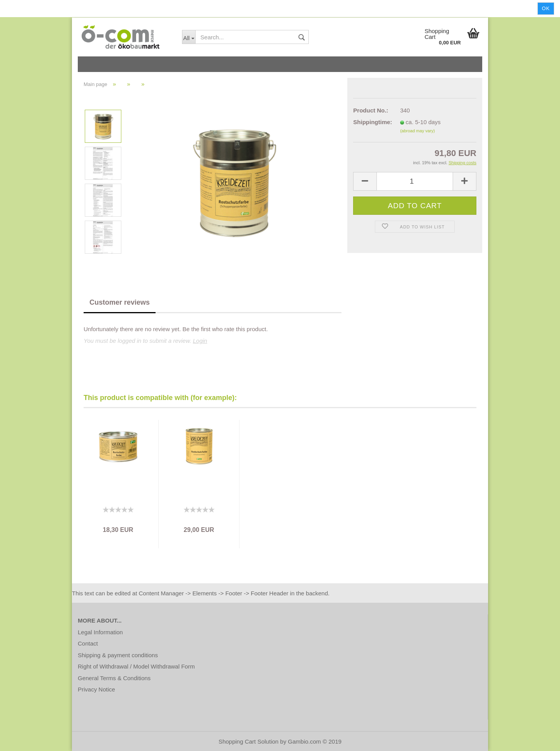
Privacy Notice (96, 689)
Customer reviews (120, 302)
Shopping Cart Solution (248, 741)
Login (200, 341)
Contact (88, 643)
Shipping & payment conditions (118, 655)
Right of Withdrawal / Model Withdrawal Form (136, 666)
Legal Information (100, 632)
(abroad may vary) (417, 131)
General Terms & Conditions (114, 678)
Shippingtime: (371, 122)
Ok (546, 8)
